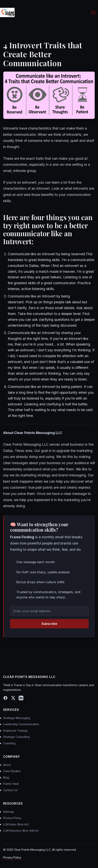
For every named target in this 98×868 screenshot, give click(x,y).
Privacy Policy (12, 818)
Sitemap (9, 812)
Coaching (9, 743)
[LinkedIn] (21, 698)
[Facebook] (5, 698)
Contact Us (10, 790)
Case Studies (12, 771)
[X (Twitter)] (13, 698)
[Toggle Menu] (93, 12)
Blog (6, 777)
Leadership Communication (21, 724)
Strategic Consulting (16, 737)
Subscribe (49, 624)
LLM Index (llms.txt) (16, 824)
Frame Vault (11, 784)
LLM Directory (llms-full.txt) (21, 831)
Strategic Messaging (17, 718)
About (7, 765)
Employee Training (15, 731)
